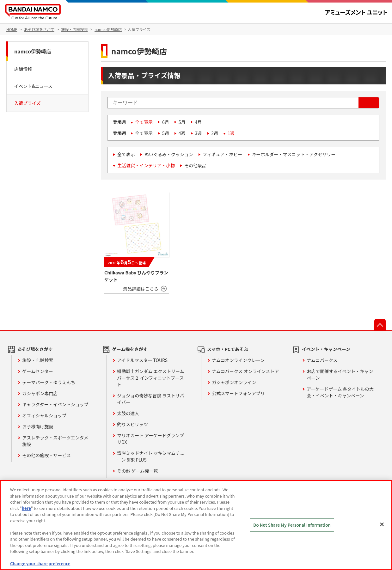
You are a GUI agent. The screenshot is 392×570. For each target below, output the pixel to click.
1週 (231, 133)
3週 (199, 133)
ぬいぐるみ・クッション (169, 154)
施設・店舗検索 (38, 360)
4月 (199, 122)
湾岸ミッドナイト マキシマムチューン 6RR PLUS (151, 456)
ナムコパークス (322, 360)
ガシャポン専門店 (40, 393)
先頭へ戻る (380, 325)
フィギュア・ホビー (222, 154)
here (26, 508)
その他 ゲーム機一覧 (137, 471)
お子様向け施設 (38, 426)
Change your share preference (40, 564)
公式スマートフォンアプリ (238, 393)
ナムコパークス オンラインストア (245, 371)
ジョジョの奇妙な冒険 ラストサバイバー (150, 399)
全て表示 (144, 122)
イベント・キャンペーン (326, 349)
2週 (215, 133)
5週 (166, 133)
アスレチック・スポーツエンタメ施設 (55, 441)
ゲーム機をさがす (130, 349)
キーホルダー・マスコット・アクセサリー (294, 154)
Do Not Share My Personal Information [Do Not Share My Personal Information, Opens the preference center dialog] (292, 525)
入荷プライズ (28, 103)
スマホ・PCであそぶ (228, 349)
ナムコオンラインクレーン (238, 360)
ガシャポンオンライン (234, 382)
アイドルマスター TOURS (142, 360)
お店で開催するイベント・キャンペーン (340, 374)
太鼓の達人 (128, 413)
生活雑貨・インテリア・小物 (146, 165)
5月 (182, 122)
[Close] (382, 524)
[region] (196, 525)
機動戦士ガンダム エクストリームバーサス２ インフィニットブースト (150, 378)
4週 (182, 133)
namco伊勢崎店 (33, 51)
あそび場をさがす (35, 349)
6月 (166, 122)
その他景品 (195, 165)
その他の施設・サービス (46, 455)
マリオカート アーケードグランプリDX (150, 439)
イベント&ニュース (33, 86)
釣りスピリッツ (132, 424)
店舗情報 (23, 69)
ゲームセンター (38, 371)
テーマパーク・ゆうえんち (49, 382)
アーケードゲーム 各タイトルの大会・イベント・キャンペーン (340, 392)
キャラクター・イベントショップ (55, 404)
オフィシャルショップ (44, 415)
